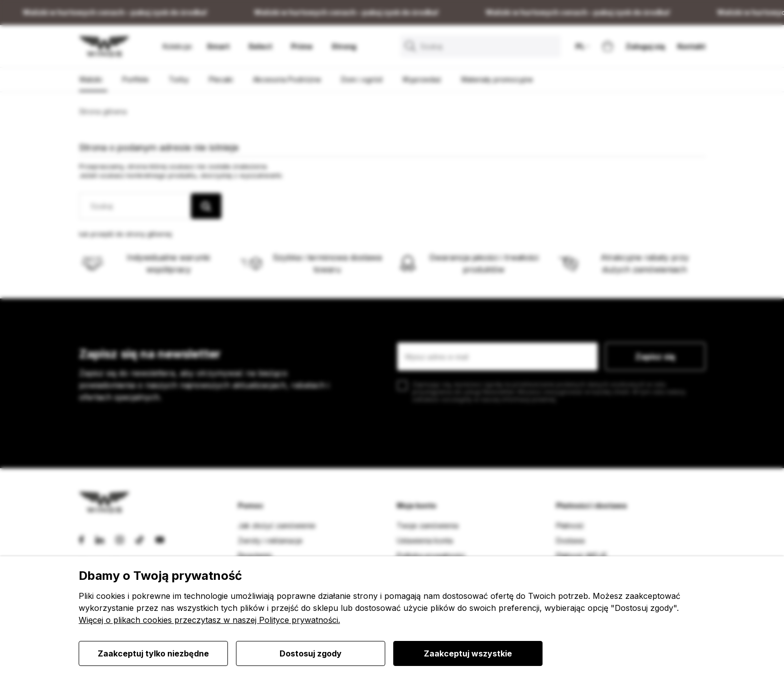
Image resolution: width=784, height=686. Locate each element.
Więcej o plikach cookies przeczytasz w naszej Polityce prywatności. (209, 620)
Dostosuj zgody (311, 653)
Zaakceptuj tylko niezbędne (153, 653)
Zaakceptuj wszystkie (468, 653)
